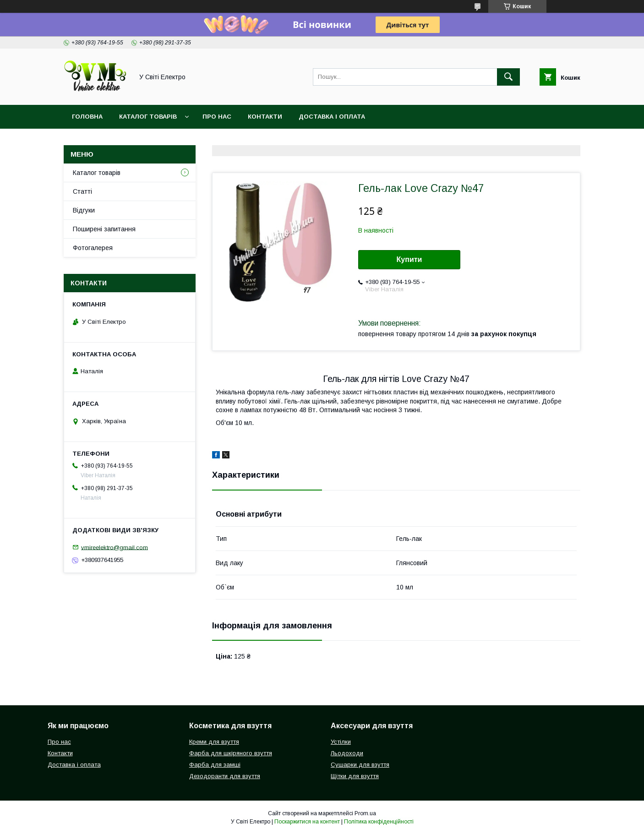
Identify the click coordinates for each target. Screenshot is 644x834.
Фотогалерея (93, 248)
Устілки (341, 742)
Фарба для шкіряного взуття (231, 753)
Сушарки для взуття (360, 765)
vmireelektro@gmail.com (115, 547)
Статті (82, 191)
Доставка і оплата (332, 117)
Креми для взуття (214, 742)
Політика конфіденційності (379, 822)
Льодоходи (347, 753)
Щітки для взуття (355, 776)
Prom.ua (365, 813)
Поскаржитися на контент (307, 822)
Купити (409, 259)
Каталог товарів (148, 117)
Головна (87, 117)
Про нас (217, 117)
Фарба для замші (215, 765)
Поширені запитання (104, 229)
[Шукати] (508, 77)
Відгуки (84, 210)
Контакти (265, 117)
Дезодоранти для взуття (225, 776)
